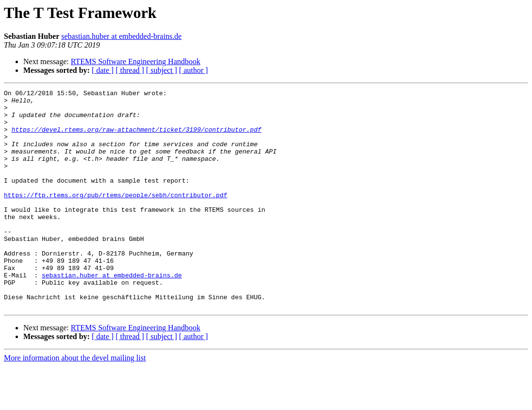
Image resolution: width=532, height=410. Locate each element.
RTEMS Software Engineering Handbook (136, 61)
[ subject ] (162, 70)
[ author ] (194, 70)
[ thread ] (130, 70)
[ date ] (103, 70)
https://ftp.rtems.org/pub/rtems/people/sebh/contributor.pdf (116, 217)
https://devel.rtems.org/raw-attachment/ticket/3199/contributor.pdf (137, 138)
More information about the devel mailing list (75, 401)
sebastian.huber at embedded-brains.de (121, 36)
